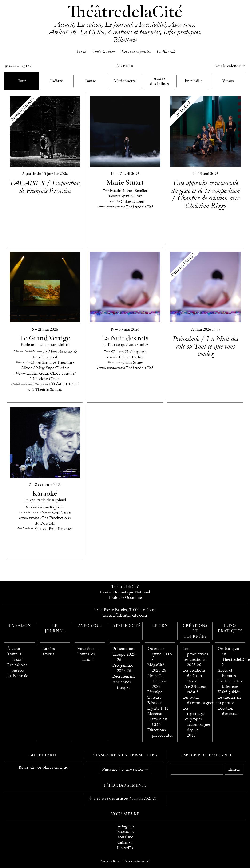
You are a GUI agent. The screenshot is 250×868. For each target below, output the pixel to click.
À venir (81, 51)
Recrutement (124, 676)
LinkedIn (125, 848)
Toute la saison (104, 51)
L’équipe (155, 692)
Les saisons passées (136, 51)
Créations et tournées (134, 32)
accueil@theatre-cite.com (125, 615)
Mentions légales (111, 861)
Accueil (64, 24)
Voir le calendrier (230, 66)
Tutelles (154, 697)
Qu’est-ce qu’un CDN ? (160, 654)
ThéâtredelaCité (125, 13)
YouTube (125, 837)
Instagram (125, 826)
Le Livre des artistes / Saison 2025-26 (125, 799)
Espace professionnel (207, 755)
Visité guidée (229, 692)
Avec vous (181, 24)
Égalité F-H (158, 708)
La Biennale (166, 51)
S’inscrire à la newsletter (123, 769)
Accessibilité (150, 24)
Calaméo (125, 842)
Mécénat (155, 714)
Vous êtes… (88, 649)
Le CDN (92, 32)
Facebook (125, 832)
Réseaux (155, 703)
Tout (22, 81)
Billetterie (125, 40)
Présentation (123, 649)
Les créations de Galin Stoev (194, 676)
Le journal (118, 24)
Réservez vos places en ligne (43, 767)
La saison (89, 24)
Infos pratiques (182, 32)
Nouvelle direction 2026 (157, 681)
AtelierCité (62, 32)
